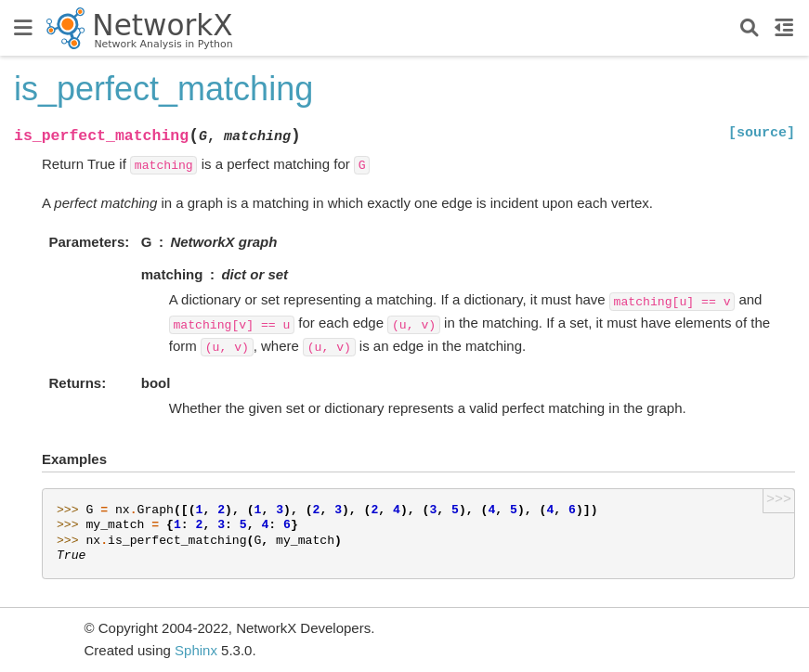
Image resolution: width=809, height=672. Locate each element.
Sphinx (196, 650)
